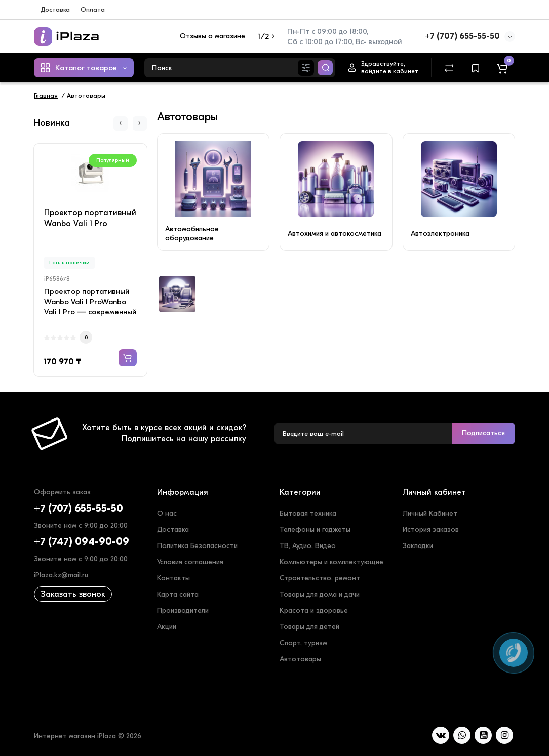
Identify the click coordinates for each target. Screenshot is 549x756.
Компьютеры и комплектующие (331, 562)
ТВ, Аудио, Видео (308, 546)
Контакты (173, 578)
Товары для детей (309, 627)
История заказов (431, 530)
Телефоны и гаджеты (315, 530)
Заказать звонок (73, 594)
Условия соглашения (190, 562)
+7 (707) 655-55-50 (462, 36)
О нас (167, 513)
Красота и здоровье (314, 611)
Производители (183, 611)
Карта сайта (178, 594)
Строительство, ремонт (320, 578)
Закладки (418, 546)
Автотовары (300, 659)
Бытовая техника (308, 513)
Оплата (93, 9)
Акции (167, 627)
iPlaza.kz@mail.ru (61, 575)
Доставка (55, 9)
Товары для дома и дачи (320, 594)
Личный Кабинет (430, 513)
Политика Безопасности (197, 546)
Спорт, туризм (303, 643)
